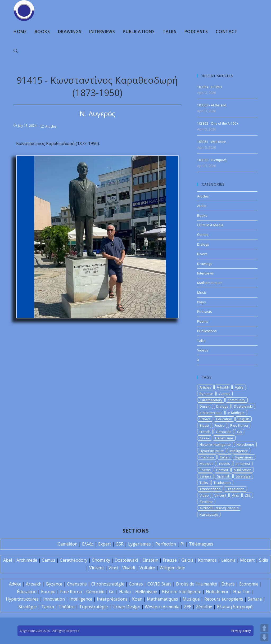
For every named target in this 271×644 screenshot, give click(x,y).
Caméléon (68, 544)
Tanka (48, 607)
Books (202, 215)
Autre (239, 387)
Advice (15, 584)
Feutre (220, 425)
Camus (225, 394)
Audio (202, 206)
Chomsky (101, 560)
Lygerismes (139, 544)
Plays (202, 302)
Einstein (150, 560)
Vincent (220, 495)
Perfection (166, 544)
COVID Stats (159, 584)
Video (204, 495)
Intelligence (239, 451)
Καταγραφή (209, 514)
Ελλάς (88, 544)
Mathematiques (210, 283)
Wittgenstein (172, 568)
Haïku (125, 592)
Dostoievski (243, 406)
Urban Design (126, 607)
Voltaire (147, 568)
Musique (207, 463)
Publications (207, 331)
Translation (235, 489)
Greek (205, 438)
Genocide (224, 432)
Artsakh (223, 387)
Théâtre (67, 607)
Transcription (210, 489)
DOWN (264, 637)
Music (202, 292)
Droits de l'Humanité (197, 584)
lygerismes (244, 457)
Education (224, 419)
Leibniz (228, 560)
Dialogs (203, 244)
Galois (187, 560)
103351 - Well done (212, 142)
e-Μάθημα (236, 413)
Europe (48, 592)
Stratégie (28, 607)
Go (240, 432)
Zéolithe (204, 607)
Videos (203, 350)
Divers (202, 254)
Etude (204, 425)
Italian (225, 457)
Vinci (236, 495)
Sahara (205, 476)
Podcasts (205, 312)
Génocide (95, 592)
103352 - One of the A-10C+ (218, 123)
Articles (51, 126)
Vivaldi (129, 568)
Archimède (27, 560)
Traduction (222, 483)
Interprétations (112, 599)
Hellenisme (224, 438)
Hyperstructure (212, 451)
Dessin (205, 406)
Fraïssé (170, 560)
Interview (207, 457)
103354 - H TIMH (209, 87)
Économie (249, 584)
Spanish (224, 476)
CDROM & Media (210, 225)
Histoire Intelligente (215, 444)
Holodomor (245, 444)
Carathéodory (74, 560)
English (243, 419)
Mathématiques (162, 599)
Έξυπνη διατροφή (235, 607)
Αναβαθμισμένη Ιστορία (219, 508)
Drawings (205, 264)
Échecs (228, 584)
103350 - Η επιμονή (212, 160)
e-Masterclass (211, 413)
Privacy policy (241, 631)
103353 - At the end (212, 105)
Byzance (206, 394)
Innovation (54, 599)
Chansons (77, 584)
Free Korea (239, 425)
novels (225, 463)
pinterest (243, 463)
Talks (201, 341)
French (205, 432)
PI (182, 544)
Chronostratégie (108, 584)
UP (264, 628)
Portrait (222, 470)
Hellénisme (146, 592)
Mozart (247, 560)
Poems (203, 321)
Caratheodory (211, 400)
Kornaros (207, 560)
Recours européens (224, 599)
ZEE (248, 495)
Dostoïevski (126, 560)
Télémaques (201, 544)
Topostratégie (94, 607)
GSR (120, 544)
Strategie (243, 476)
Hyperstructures (22, 599)
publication (243, 470)
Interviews (205, 273)
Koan (137, 599)
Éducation (27, 592)
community (237, 400)
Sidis (264, 560)
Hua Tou (242, 592)
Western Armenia (162, 607)
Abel (8, 560)
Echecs (205, 419)
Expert (105, 544)
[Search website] (16, 51)
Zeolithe (206, 502)
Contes (203, 235)
